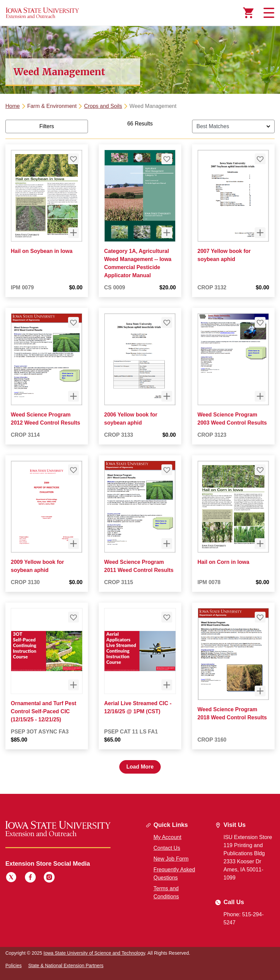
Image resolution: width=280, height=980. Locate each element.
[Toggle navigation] (268, 13)
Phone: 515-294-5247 (243, 918)
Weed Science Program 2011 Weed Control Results (139, 566)
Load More (140, 767)
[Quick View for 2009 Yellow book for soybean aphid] (73, 544)
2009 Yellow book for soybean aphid (37, 566)
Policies (13, 965)
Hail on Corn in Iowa (223, 562)
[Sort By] (233, 126)
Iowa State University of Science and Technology (94, 953)
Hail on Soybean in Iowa (42, 251)
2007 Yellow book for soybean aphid (224, 255)
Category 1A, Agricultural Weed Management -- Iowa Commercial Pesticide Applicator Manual (138, 263)
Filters (47, 126)
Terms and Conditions (166, 892)
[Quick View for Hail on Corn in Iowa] (260, 544)
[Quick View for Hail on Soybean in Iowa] (73, 233)
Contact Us (167, 848)
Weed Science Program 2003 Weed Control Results (232, 419)
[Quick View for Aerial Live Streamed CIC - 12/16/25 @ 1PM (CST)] (167, 685)
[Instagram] (49, 878)
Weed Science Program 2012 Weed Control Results (45, 419)
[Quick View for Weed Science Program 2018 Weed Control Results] (260, 691)
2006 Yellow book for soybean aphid (131, 419)
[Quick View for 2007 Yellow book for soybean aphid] (260, 233)
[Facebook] (30, 878)
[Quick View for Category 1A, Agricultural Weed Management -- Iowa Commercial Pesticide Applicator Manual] (167, 233)
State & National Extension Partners (66, 965)
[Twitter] (11, 878)
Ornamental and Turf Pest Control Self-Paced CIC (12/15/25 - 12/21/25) (43, 711)
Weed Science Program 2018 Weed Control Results (232, 713)
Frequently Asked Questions (175, 874)
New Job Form (171, 859)
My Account (168, 837)
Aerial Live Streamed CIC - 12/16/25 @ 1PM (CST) (138, 707)
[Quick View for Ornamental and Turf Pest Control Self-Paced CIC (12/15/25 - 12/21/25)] (73, 685)
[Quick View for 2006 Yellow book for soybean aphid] (167, 396)
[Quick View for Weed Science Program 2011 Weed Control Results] (167, 544)
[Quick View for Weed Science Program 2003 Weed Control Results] (260, 396)
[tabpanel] (140, 447)
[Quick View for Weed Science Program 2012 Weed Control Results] (73, 396)
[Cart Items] (248, 13)
